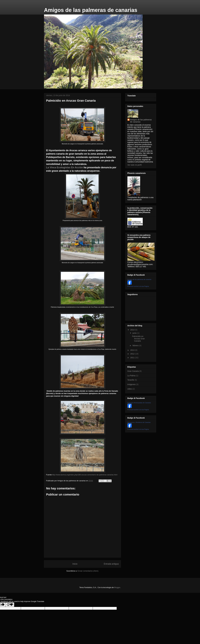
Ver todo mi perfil (135, 165)
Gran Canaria (133, 371)
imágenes (132, 384)
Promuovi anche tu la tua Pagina (138, 286)
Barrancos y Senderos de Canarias (139, 422)
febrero (136, 346)
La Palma (131, 376)
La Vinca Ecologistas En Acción (65, 167)
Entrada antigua (111, 564)
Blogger (117, 587)
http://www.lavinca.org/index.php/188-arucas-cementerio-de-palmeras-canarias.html (85, 475)
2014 (133, 330)
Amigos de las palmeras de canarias (91, 10)
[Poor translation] (10, 605)
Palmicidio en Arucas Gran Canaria (138, 339)
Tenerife (131, 380)
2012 (133, 354)
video (130, 389)
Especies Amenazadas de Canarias (139, 403)
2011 (133, 358)
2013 (133, 350)
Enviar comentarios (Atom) (88, 571)
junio (135, 333)
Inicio (75, 564)
